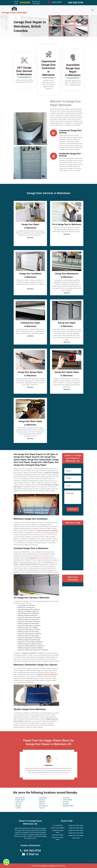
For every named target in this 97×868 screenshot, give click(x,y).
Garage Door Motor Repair (76, 830)
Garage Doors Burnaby (48, 866)
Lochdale (18, 808)
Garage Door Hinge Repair (76, 828)
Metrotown (42, 802)
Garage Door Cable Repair (76, 835)
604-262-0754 (76, 3)
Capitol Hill (19, 802)
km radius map (73, 547)
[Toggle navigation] (93, 10)
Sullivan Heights (67, 800)
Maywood (42, 800)
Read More (30, 238)
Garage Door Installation (58, 828)
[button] (42, 759)
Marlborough (43, 798)
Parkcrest (42, 808)
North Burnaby (43, 806)
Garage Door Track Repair (76, 825)
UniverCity (66, 802)
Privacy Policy (76, 838)
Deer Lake (18, 804)
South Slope (66, 798)
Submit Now (73, 509)
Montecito (42, 804)
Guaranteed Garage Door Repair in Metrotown (73, 70)
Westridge (66, 804)
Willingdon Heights (68, 806)
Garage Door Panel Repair (76, 833)
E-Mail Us (33, 854)
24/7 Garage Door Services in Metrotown (24, 71)
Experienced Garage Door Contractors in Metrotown (48, 68)
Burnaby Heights (20, 800)
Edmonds (18, 806)
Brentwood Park (20, 798)
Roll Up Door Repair (58, 835)
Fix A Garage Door (58, 825)
